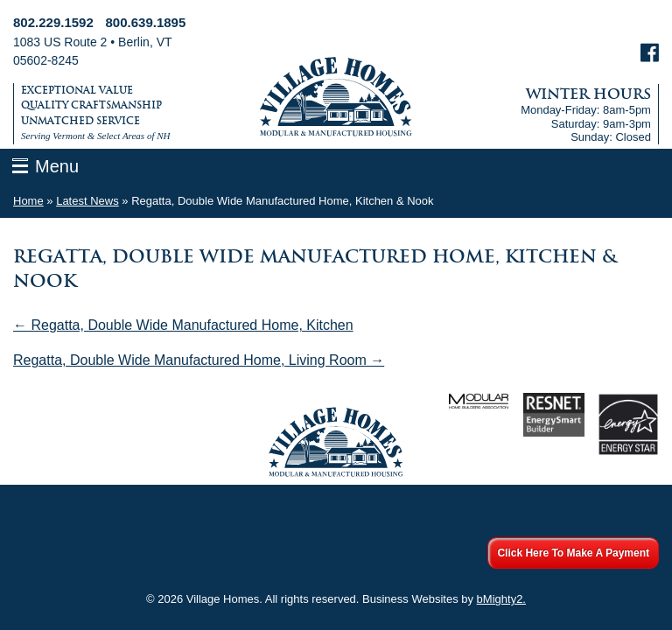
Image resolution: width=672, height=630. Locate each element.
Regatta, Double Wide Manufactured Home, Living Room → (199, 360)
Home (28, 201)
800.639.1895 (146, 22)
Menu (57, 166)
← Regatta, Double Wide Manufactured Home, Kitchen (183, 325)
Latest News (87, 201)
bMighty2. (501, 599)
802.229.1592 (53, 22)
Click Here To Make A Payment (573, 553)
